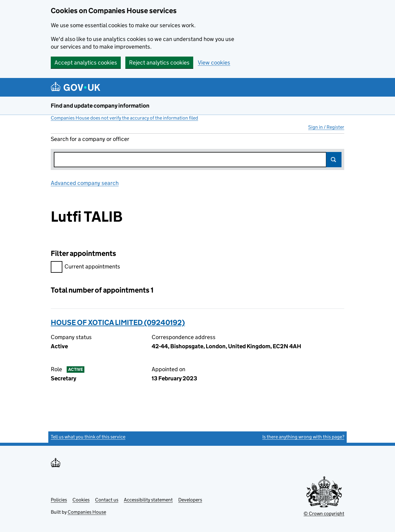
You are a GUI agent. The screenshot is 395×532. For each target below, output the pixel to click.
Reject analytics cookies (159, 63)
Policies (59, 500)
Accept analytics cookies (86, 63)
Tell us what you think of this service (88, 437)
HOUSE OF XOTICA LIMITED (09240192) (118, 322)
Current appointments (85, 267)
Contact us (107, 500)
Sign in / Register (326, 127)
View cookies (214, 63)
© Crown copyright (324, 514)
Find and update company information (100, 106)
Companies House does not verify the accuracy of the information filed (124, 118)
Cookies (81, 500)
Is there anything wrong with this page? (303, 437)
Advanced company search (85, 183)
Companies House (87, 512)
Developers (190, 500)
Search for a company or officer (90, 139)
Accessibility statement (148, 500)
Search (334, 160)
